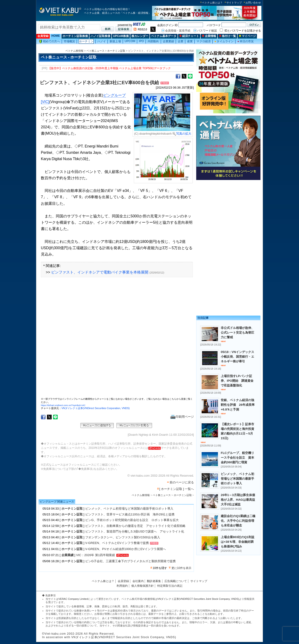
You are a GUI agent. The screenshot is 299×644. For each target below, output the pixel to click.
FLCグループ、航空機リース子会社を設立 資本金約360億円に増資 (237, 458)
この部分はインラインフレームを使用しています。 (117, 339)
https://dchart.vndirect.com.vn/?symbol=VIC (63, 405)
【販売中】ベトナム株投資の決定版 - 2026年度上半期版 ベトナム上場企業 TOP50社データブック (110, 68)
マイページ (247, 36)
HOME (56, 36)
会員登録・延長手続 (178, 31)
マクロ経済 (204, 41)
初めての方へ (50, 41)
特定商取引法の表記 (170, 586)
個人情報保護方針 (142, 586)
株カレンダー (140, 36)
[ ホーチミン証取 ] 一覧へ (177, 489)
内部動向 (153, 41)
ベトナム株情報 (74, 51)
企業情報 (209, 36)
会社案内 (138, 581)
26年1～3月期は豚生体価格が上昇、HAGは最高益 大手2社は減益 (239, 500)
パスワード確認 (207, 31)
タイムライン (224, 41)
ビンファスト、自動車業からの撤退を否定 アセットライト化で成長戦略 (135, 526)
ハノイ (102, 41)
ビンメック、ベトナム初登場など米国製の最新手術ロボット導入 (129, 509)
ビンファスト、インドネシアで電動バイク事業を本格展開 (100, 272)
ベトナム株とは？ (212, 3)
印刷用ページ (182, 417)
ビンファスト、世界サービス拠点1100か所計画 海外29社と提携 (130, 514)
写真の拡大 (182, 134)
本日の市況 (246, 41)
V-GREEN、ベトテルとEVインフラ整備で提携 (117, 543)
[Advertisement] (228, 214)
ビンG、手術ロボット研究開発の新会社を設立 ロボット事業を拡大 (132, 520)
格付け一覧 (227, 36)
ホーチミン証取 (116, 51)
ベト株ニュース (95, 51)
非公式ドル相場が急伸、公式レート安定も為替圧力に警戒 (237, 333)
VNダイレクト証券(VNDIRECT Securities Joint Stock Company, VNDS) (198, 599)
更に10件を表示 (181, 568)
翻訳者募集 (154, 581)
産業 (190, 41)
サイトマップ (234, 3)
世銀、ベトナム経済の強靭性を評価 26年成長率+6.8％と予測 (238, 405)
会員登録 (43, 36)
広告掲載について (176, 581)
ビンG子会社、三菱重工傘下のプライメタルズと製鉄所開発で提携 (130, 561)
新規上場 (115, 41)
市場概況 (69, 41)
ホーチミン (86, 41)
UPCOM (130, 41)
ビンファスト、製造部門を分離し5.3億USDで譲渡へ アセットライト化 (135, 531)
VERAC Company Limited (73, 599)
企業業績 (168, 41)
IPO (141, 41)
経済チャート (189, 36)
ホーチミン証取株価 (75, 36)
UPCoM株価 (121, 36)
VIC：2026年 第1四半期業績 (96, 555)
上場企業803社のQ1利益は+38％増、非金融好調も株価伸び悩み (238, 542)
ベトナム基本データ (164, 36)
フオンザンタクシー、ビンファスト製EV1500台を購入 (123, 537)
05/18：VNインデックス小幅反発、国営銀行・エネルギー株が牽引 (237, 357)
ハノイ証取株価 (100, 36)
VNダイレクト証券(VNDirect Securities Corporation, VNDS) (96, 408)
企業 (181, 41)
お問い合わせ (253, 3)
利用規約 (122, 586)
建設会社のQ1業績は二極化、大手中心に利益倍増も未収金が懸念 (238, 521)
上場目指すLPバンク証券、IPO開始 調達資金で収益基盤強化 (237, 381)
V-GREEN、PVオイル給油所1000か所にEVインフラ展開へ (126, 549)
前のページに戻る (182, 482)
